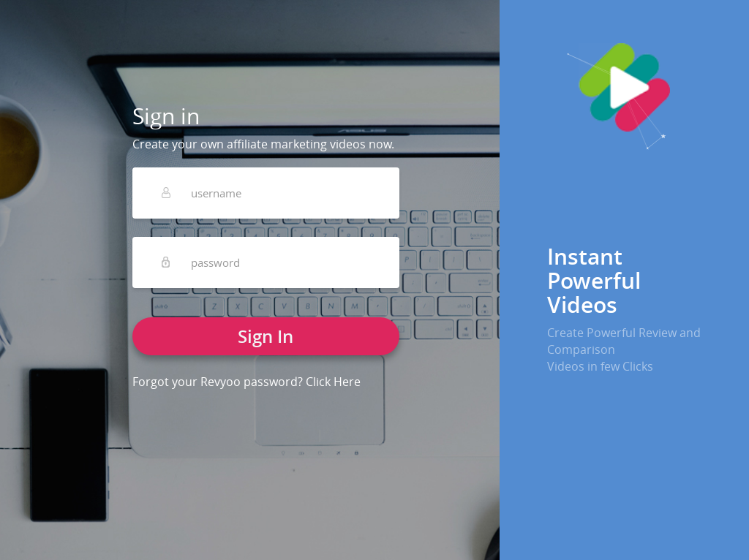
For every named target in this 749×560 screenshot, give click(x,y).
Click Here (333, 382)
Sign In (266, 336)
